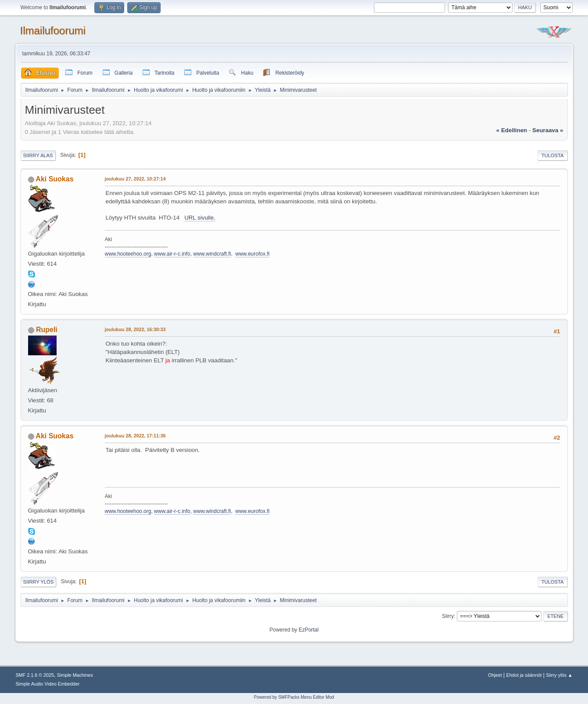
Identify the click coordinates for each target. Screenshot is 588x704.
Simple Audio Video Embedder (47, 684)
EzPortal (309, 630)
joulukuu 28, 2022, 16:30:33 (135, 329)
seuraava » (548, 130)
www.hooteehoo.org (128, 254)
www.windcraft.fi (212, 254)
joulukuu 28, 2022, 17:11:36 (135, 436)
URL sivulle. (200, 218)
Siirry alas (38, 155)
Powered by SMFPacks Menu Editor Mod (294, 697)
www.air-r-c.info (172, 254)
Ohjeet (495, 675)
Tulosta (553, 155)
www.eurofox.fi (252, 254)
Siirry (448, 616)
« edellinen (512, 130)
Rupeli (47, 330)
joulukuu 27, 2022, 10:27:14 (135, 179)
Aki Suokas (54, 179)
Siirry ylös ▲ (559, 675)
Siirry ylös (39, 582)
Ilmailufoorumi (53, 31)
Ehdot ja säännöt (524, 675)
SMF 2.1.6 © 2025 (35, 675)
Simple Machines (75, 675)
